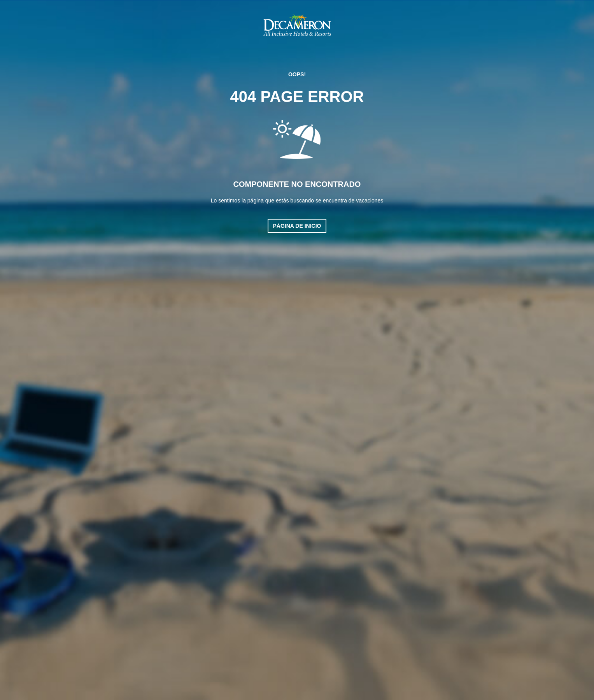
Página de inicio (297, 226)
